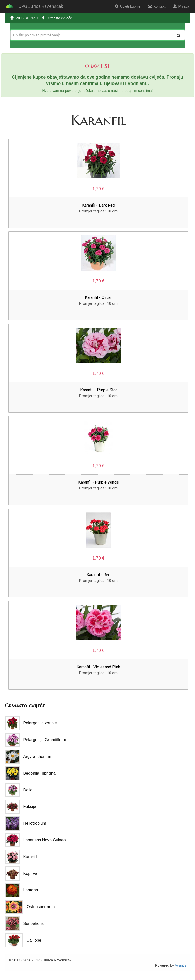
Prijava (181, 6)
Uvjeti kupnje (128, 6)
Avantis (181, 965)
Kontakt (157, 6)
